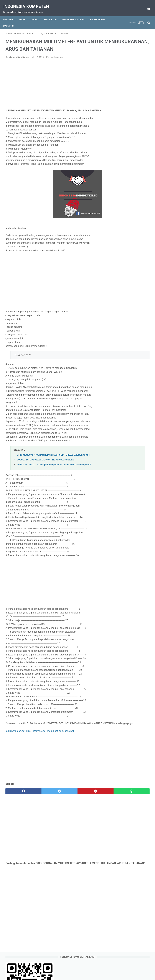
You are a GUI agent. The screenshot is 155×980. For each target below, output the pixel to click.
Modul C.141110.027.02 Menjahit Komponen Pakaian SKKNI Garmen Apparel (54, 473)
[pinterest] (65, 803)
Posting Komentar (55, 62)
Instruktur (52, 14)
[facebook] (146, 6)
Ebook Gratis (100, 14)
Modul (36, 14)
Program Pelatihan (76, 14)
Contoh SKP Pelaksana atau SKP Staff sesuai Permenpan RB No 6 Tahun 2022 (131, 125)
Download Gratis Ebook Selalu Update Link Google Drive (83, 969)
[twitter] (42, 803)
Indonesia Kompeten (28, 3)
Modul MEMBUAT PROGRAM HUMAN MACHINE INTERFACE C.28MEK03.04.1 (53, 463)
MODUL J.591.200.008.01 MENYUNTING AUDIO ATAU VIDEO (45, 468)
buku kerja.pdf (66, 743)
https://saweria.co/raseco (126, 264)
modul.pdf (53, 743)
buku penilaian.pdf (15, 743)
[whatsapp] (90, 803)
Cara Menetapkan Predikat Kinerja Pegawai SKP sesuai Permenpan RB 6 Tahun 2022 (131, 173)
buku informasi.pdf (36, 743)
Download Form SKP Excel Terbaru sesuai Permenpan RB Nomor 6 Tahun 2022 (132, 151)
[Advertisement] (54, 88)
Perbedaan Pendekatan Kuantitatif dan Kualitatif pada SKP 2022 (132, 112)
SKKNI (24, 14)
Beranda (10, 14)
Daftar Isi (11, 21)
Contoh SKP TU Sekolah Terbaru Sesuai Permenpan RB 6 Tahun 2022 (132, 138)
